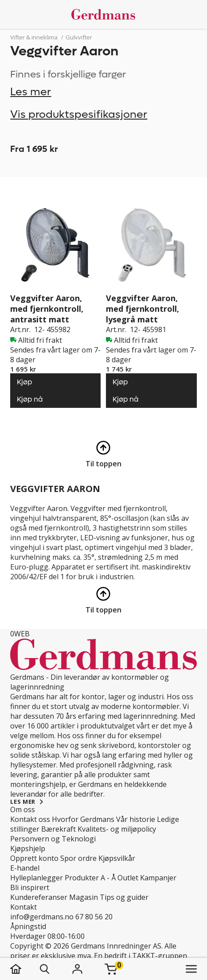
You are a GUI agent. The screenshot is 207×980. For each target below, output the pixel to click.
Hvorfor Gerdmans (83, 819)
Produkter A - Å (90, 878)
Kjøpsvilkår (117, 858)
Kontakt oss (30, 819)
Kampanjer (158, 878)
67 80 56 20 (94, 917)
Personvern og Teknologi (53, 839)
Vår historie (136, 819)
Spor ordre (78, 858)
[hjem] (25, 969)
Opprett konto (34, 858)
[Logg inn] (77, 969)
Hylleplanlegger (37, 878)
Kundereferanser (39, 897)
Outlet (128, 878)
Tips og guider (124, 897)
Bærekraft (59, 829)
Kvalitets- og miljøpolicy (117, 829)
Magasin (84, 897)
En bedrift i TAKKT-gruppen (141, 956)
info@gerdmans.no (42, 917)
